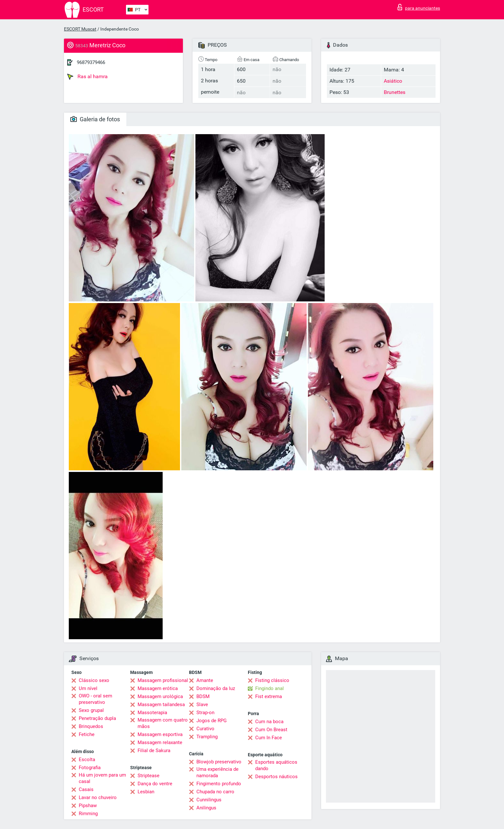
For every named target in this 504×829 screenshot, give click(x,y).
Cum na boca (269, 722)
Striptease (148, 776)
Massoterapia (152, 713)
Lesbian (146, 792)
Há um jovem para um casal (102, 778)
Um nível (88, 688)
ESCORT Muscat (80, 29)
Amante (205, 680)
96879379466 (91, 62)
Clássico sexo (94, 680)
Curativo (205, 729)
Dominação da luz (216, 688)
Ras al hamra (87, 77)
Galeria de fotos (95, 119)
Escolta (87, 760)
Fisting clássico (272, 680)
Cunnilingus (209, 800)
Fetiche (87, 734)
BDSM (203, 696)
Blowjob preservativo (219, 762)
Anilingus (206, 808)
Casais (86, 789)
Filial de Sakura (154, 751)
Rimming (88, 814)
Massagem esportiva (160, 734)
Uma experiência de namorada (217, 772)
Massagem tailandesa (161, 705)
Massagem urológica (160, 696)
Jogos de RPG (212, 721)
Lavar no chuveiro (98, 797)
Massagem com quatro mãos (163, 723)
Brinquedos (91, 726)
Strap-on (205, 713)
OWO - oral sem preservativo (95, 699)
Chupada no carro (215, 792)
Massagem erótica (158, 688)
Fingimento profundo (219, 784)
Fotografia (90, 768)
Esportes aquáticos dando (276, 765)
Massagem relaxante (160, 742)
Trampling (207, 737)
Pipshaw (88, 806)
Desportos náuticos (276, 777)
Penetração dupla (97, 718)
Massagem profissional (163, 680)
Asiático (393, 81)
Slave (202, 705)
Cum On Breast (271, 730)
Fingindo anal (270, 688)
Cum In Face (269, 738)
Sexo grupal (91, 710)
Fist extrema (269, 696)
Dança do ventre (155, 784)
